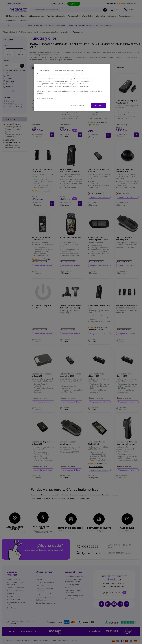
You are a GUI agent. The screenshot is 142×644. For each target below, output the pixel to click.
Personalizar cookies (78, 105)
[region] (72, 88)
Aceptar (98, 105)
